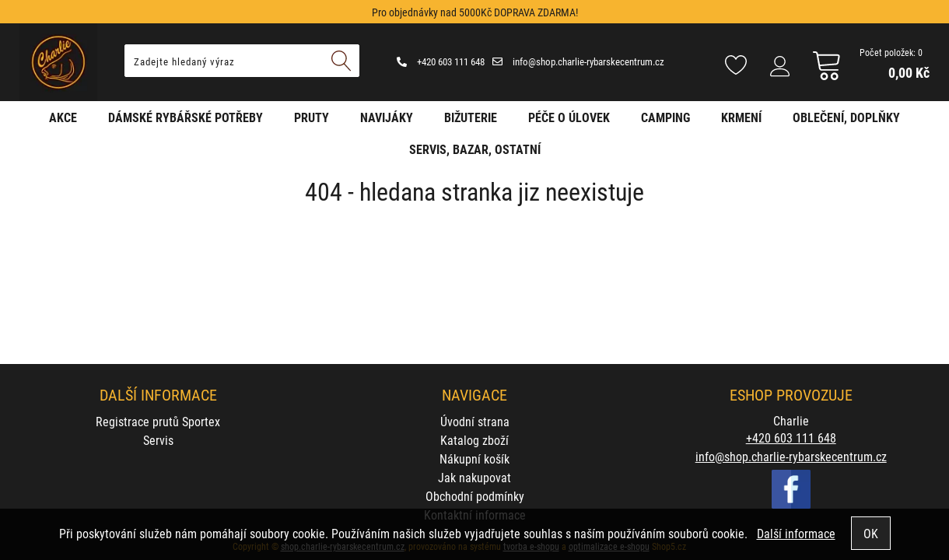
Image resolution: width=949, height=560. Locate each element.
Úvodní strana (475, 421)
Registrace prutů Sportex (158, 421)
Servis (158, 440)
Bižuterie (471, 117)
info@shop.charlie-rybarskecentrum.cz (578, 61)
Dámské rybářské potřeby (186, 117)
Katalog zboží (474, 440)
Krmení (741, 117)
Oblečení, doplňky (846, 117)
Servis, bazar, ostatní (475, 149)
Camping (665, 117)
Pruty (312, 117)
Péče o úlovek (569, 117)
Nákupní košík (474, 458)
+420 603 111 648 (441, 61)
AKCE (63, 117)
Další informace (796, 533)
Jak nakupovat (474, 477)
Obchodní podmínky (475, 496)
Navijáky (387, 117)
